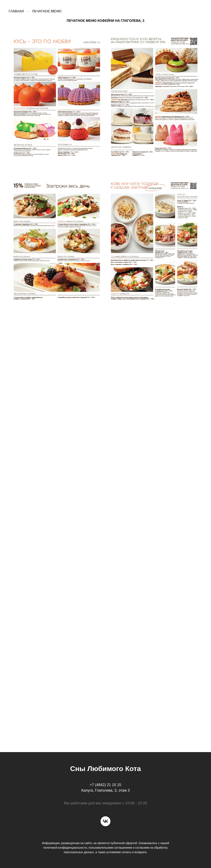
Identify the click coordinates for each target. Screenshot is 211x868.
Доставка (109, 8)
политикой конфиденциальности (65, 848)
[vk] (105, 821)
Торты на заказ (138, 8)
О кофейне (83, 8)
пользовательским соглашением (110, 848)
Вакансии (168, 8)
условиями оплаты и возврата (126, 852)
